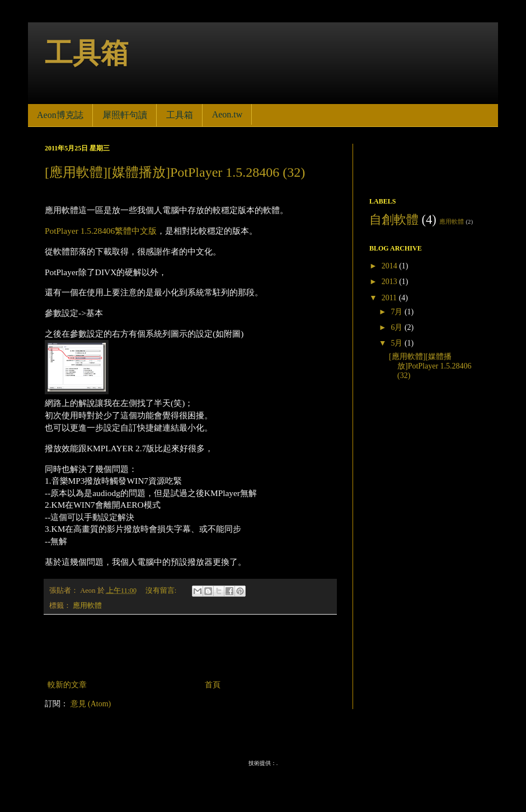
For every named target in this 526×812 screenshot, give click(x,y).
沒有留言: (162, 591)
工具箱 (87, 53)
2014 (391, 266)
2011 (390, 298)
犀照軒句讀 (125, 115)
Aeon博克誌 (60, 115)
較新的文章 (67, 685)
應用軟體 (87, 606)
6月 (398, 327)
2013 (391, 282)
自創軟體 (394, 219)
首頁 (213, 685)
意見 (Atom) (91, 704)
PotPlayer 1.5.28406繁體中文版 (101, 231)
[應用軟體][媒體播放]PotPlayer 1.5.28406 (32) (175, 172)
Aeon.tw (227, 114)
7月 (398, 312)
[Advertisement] (190, 647)
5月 (398, 343)
